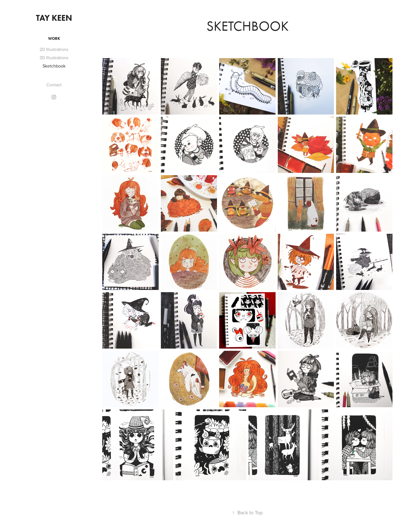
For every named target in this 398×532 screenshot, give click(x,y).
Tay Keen (54, 18)
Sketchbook (54, 66)
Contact (54, 85)
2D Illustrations (54, 49)
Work (54, 39)
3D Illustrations (54, 58)
